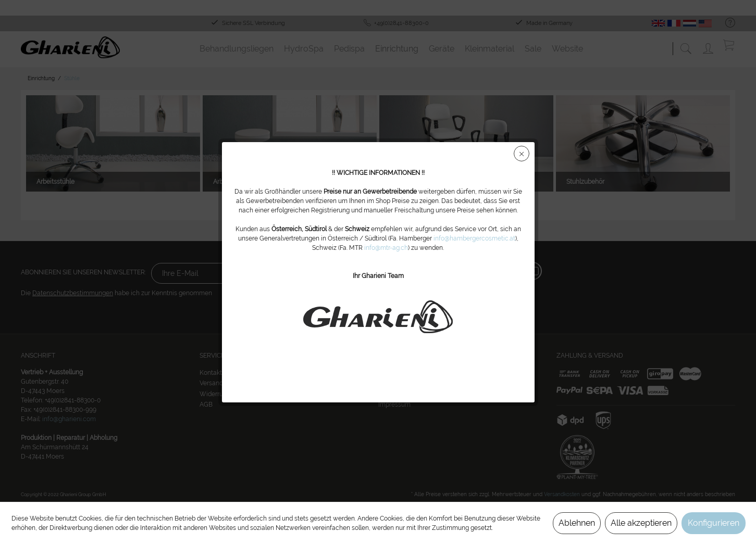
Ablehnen (577, 523)
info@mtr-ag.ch (386, 248)
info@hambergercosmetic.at (474, 238)
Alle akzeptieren (641, 523)
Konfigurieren (714, 523)
